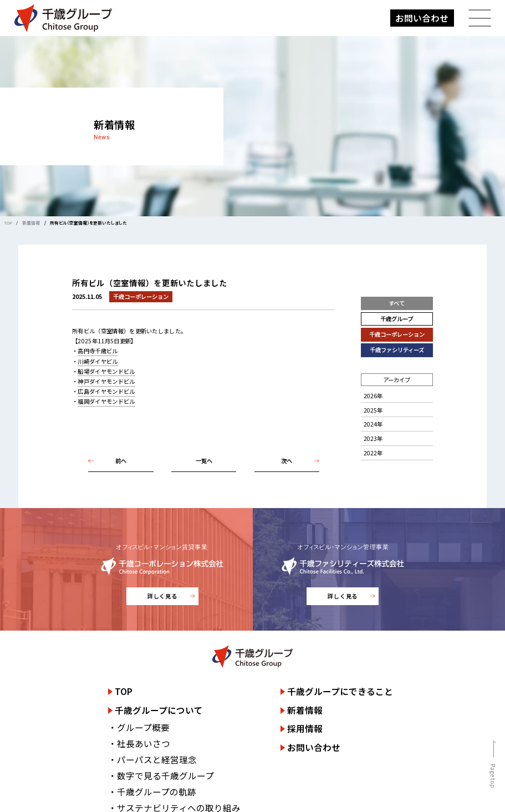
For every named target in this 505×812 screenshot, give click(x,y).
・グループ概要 (139, 727)
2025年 (373, 410)
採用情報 (305, 728)
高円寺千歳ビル (98, 351)
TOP (8, 223)
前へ (121, 461)
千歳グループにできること (340, 691)
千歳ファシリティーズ (397, 350)
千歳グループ (397, 319)
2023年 (373, 438)
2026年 (373, 396)
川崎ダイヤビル (98, 361)
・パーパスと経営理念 (152, 759)
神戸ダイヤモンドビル (106, 381)
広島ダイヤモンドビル (106, 391)
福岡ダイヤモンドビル (106, 401)
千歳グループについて (159, 710)
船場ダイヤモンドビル (106, 371)
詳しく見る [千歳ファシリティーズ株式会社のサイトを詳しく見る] (343, 596)
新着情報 (31, 223)
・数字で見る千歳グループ (161, 775)
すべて (397, 303)
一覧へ (204, 461)
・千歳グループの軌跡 (152, 791)
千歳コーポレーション (397, 334)
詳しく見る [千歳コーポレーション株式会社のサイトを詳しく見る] (162, 596)
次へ (287, 461)
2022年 (373, 453)
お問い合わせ (422, 18)
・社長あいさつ (139, 743)
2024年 (373, 424)
